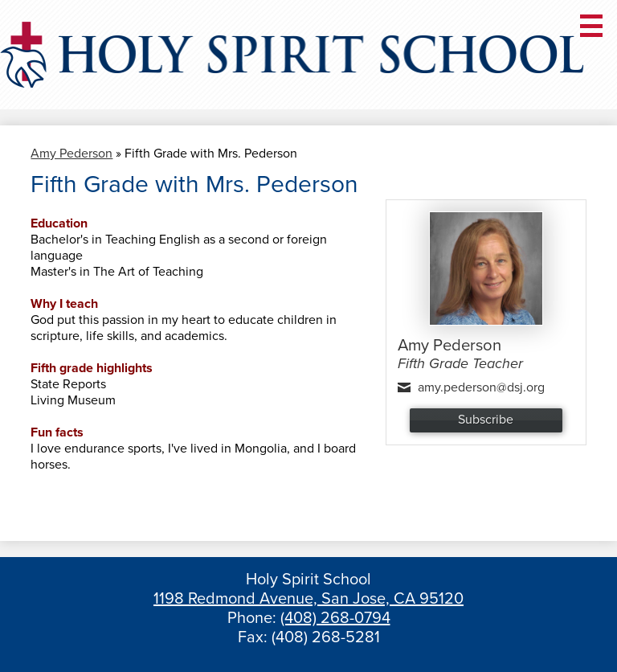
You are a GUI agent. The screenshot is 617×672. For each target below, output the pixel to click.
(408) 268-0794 (335, 618)
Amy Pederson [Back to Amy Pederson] (72, 154)
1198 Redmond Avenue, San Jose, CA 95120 (308, 599)
